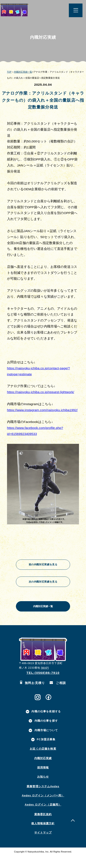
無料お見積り (33, 695)
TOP (9, 72)
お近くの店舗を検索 (43, 761)
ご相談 (58, 695)
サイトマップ (43, 845)
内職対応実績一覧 (23, 72)
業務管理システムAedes (43, 799)
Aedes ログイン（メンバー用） (43, 808)
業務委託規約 (43, 827)
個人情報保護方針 (43, 836)
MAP (45, 680)
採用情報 (43, 780)
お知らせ (43, 789)
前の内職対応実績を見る (43, 566)
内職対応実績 (43, 771)
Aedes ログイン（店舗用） (43, 817)
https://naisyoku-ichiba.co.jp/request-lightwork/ (41, 392)
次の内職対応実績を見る (43, 586)
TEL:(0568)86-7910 (43, 685)
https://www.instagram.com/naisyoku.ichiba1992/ (42, 410)
